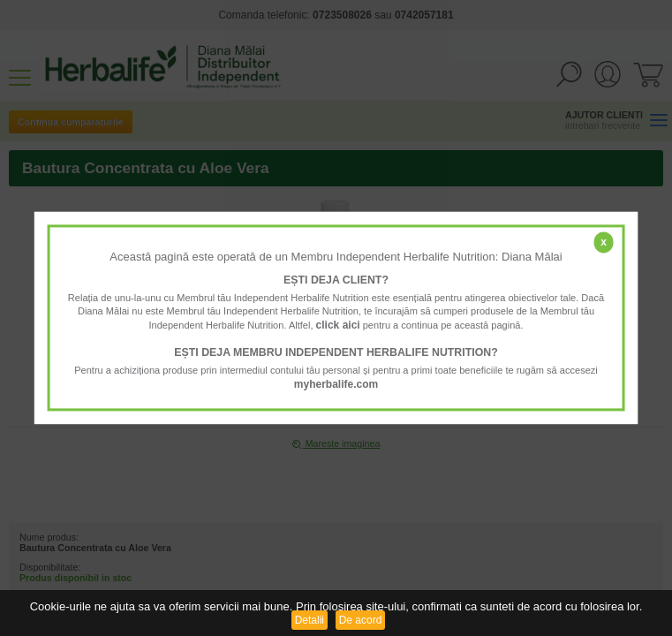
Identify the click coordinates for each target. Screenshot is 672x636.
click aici (338, 325)
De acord (361, 620)
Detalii (310, 620)
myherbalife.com (336, 384)
